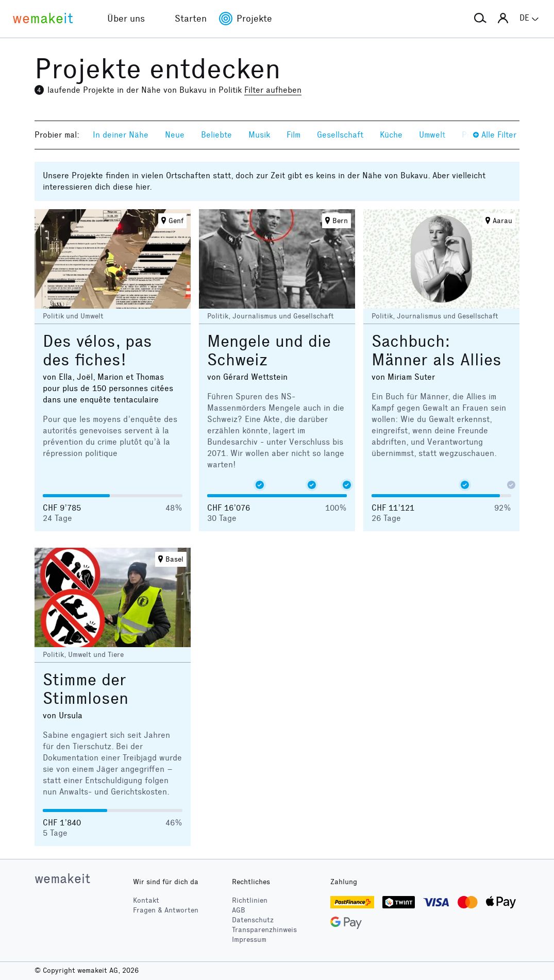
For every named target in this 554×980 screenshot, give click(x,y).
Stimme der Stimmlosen (86, 689)
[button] (480, 19)
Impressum (249, 940)
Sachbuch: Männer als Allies (437, 351)
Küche (391, 135)
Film (293, 135)
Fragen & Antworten (166, 910)
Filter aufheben (273, 90)
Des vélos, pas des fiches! (97, 351)
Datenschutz (253, 920)
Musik (259, 135)
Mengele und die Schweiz (269, 351)
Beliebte (216, 135)
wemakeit (62, 878)
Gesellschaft (340, 135)
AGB (239, 910)
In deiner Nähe (121, 135)
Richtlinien (250, 900)
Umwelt (432, 135)
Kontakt (146, 900)
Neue (175, 135)
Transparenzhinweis (264, 930)
